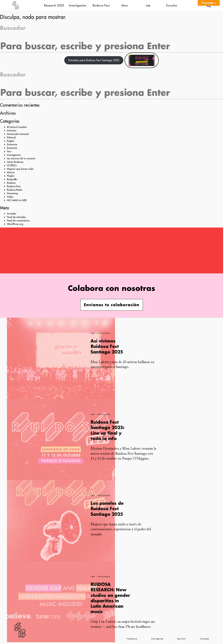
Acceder (12, 214)
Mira (125, 5)
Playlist (11, 176)
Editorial (11, 137)
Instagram (157, 639)
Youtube (205, 639)
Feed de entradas (16, 217)
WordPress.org (15, 224)
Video (10, 197)
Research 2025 (54, 5)
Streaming (12, 193)
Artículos (12, 131)
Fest (9, 151)
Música (11, 172)
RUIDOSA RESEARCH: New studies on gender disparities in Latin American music (110, 598)
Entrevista (12, 144)
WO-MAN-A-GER (17, 200)
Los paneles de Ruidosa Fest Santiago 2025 (107, 509)
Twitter (181, 639)
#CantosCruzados (17, 127)
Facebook (132, 639)
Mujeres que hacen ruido (20, 169)
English (11, 141)
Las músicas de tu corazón (21, 158)
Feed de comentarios (18, 221)
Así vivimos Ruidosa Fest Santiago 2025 (107, 346)
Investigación (78, 5)
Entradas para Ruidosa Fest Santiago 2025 (94, 60)
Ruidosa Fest (101, 5)
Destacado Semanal (18, 134)
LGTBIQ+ (12, 165)
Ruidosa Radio (15, 190)
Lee (148, 5)
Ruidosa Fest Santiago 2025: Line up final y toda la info (107, 430)
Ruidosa (11, 183)
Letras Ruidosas (15, 162)
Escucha (172, 5)
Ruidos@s (12, 179)
